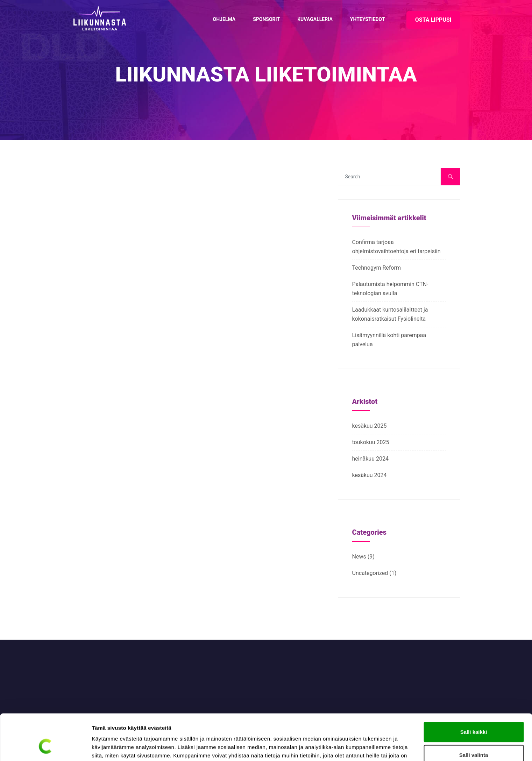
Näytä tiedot (374, 747)
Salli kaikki (474, 692)
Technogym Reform (377, 268)
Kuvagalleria (315, 19)
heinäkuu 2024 (370, 459)
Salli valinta (474, 715)
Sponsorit (266, 19)
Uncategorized (370, 573)
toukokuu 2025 (371, 442)
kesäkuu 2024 (370, 475)
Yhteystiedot (368, 19)
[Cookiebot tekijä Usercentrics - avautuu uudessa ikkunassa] (45, 747)
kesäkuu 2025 (370, 426)
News (359, 557)
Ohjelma (224, 19)
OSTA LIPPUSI (433, 20)
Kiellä (474, 738)
